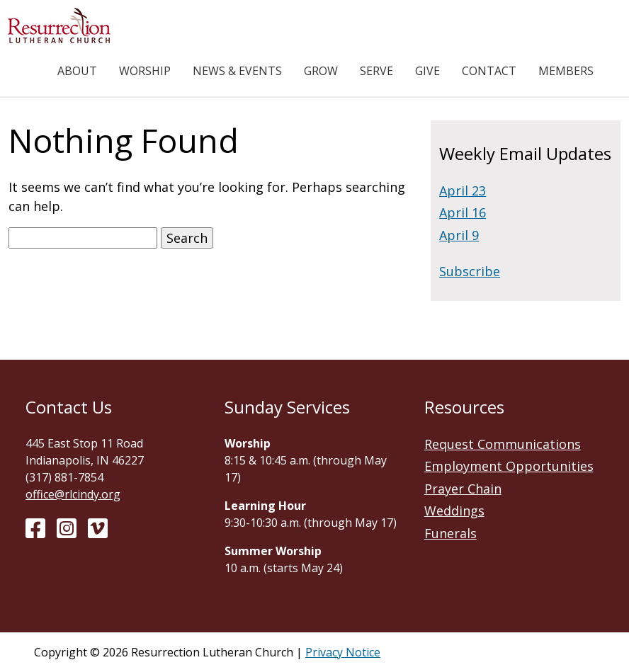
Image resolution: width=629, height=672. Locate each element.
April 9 (459, 235)
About (77, 71)
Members (566, 71)
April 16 (463, 212)
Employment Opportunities (509, 466)
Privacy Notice (343, 652)
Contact (489, 71)
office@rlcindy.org (73, 494)
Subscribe (470, 271)
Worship (145, 71)
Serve (376, 71)
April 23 (463, 190)
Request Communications (503, 444)
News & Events (237, 71)
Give (427, 71)
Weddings (454, 511)
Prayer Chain (463, 489)
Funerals (450, 533)
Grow (321, 71)
